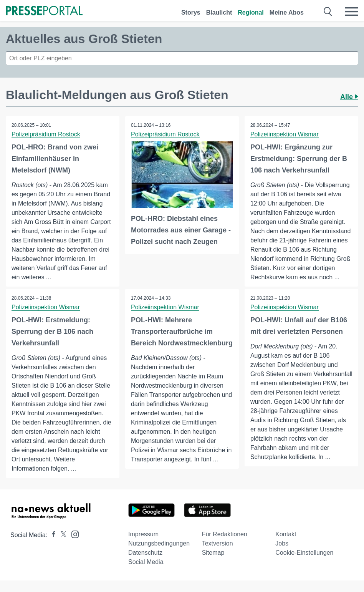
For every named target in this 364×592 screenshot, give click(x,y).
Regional (251, 12)
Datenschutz (145, 553)
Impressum (143, 534)
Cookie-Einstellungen (304, 553)
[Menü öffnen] (351, 12)
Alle (349, 97)
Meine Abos (287, 12)
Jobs (282, 543)
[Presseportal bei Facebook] (51, 535)
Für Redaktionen (225, 534)
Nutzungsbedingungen (159, 543)
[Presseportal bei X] (61, 535)
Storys (191, 12)
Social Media (146, 562)
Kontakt (286, 534)
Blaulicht (219, 12)
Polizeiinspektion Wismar (285, 134)
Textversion (218, 543)
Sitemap (213, 553)
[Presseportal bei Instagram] (73, 534)
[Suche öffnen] (328, 12)
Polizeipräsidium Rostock (46, 134)
